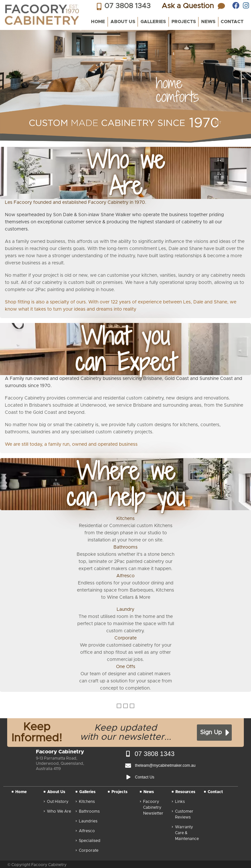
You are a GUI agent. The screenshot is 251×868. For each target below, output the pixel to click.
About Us (54, 792)
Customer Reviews (183, 815)
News (147, 792)
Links (178, 802)
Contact (214, 792)
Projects (118, 792)
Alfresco (85, 831)
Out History (56, 802)
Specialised (88, 841)
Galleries (86, 792)
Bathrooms (88, 812)
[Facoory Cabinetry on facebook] (236, 6)
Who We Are (57, 812)
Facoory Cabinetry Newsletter (152, 808)
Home (19, 792)
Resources (184, 792)
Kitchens (85, 802)
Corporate (87, 851)
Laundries (87, 822)
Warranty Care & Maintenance (185, 833)
